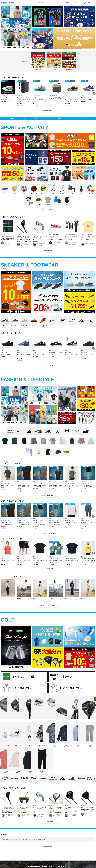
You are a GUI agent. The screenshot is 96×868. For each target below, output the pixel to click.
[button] (94, 93)
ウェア (59, 119)
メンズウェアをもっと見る (48, 496)
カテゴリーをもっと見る (48, 209)
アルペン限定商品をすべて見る (48, 110)
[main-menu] (94, 3)
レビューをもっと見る (48, 251)
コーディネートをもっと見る (48, 606)
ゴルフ (83, 119)
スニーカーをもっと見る (48, 365)
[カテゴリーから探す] (68, 3)
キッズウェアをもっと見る (48, 569)
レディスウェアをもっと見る (48, 533)
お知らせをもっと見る (48, 846)
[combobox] (48, 3)
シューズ (36, 119)
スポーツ (12, 119)
